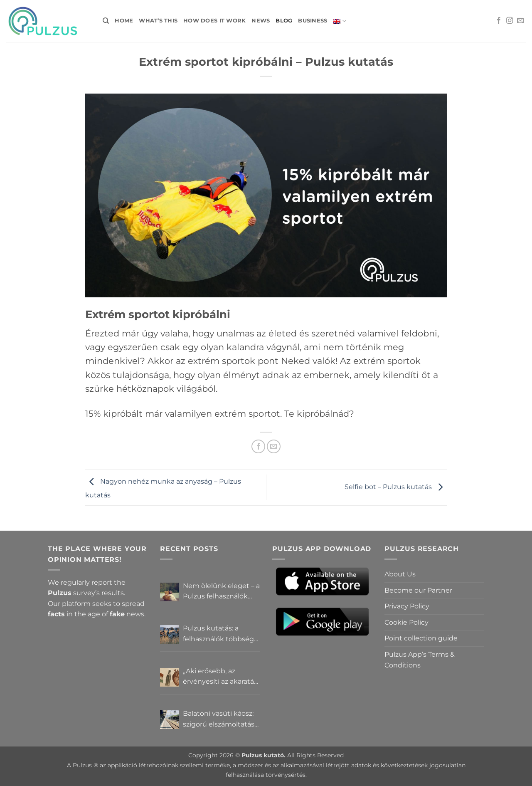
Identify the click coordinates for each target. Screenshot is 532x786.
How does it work (214, 21)
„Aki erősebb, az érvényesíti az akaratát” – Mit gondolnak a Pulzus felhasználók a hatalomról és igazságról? (221, 677)
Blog (284, 21)
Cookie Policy (406, 622)
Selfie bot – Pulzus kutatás (396, 487)
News (261, 21)
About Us (400, 574)
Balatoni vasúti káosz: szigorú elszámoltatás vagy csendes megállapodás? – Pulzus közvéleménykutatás (219, 719)
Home (124, 21)
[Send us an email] (520, 21)
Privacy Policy (407, 606)
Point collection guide (421, 638)
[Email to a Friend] (274, 446)
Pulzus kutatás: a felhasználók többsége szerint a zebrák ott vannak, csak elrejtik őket (220, 634)
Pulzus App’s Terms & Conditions (420, 660)
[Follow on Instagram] (510, 21)
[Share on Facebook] (258, 446)
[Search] (106, 21)
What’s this (158, 21)
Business (313, 21)
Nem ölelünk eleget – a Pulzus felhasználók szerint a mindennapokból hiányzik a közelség (221, 592)
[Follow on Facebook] (499, 21)
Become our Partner (418, 590)
